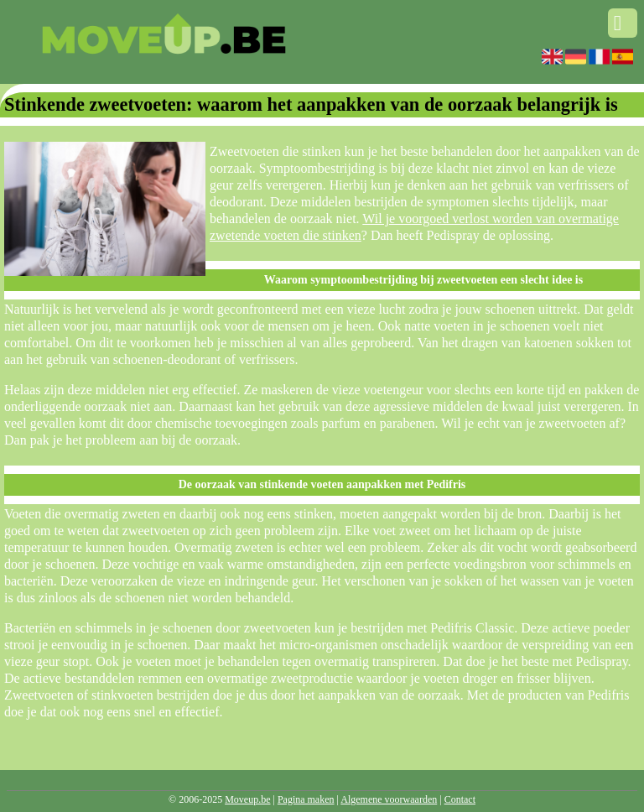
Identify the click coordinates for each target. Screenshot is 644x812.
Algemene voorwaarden (389, 799)
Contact (460, 799)
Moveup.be (247, 799)
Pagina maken (306, 799)
